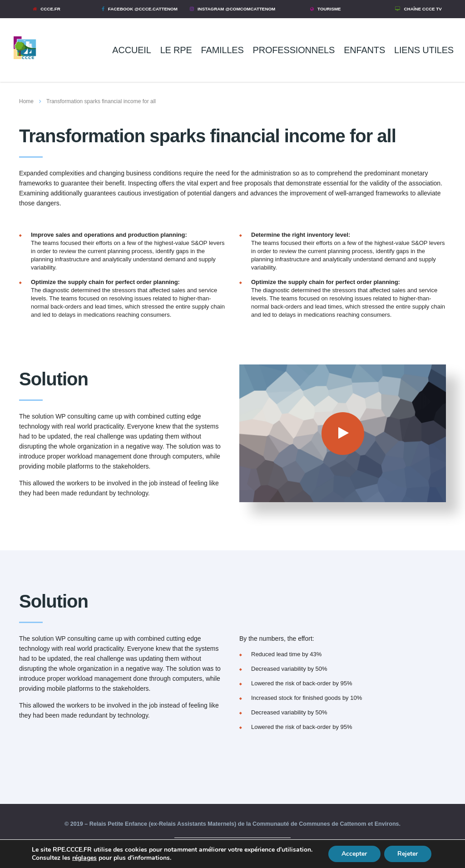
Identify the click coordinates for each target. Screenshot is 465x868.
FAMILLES (223, 50)
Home (26, 101)
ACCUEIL (131, 50)
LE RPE (176, 50)
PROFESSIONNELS (294, 50)
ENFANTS (364, 50)
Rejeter (408, 854)
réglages (122, 858)
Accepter (354, 854)
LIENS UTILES (424, 50)
